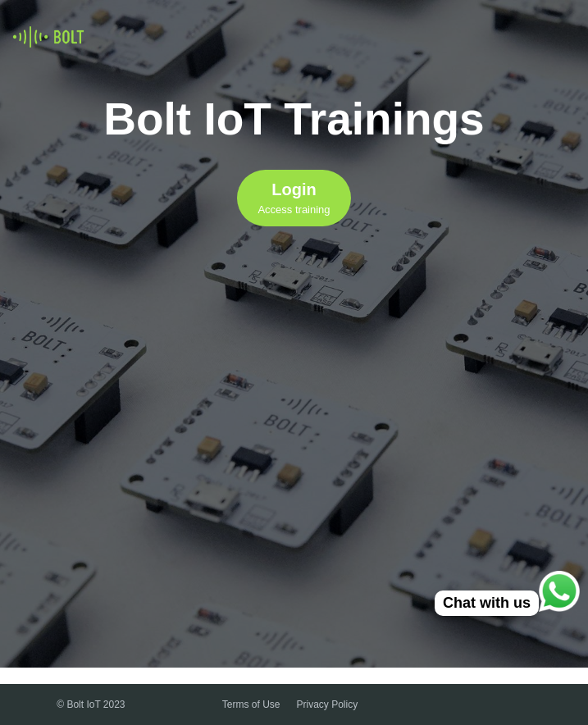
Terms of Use (251, 704)
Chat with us (487, 603)
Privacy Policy (328, 704)
